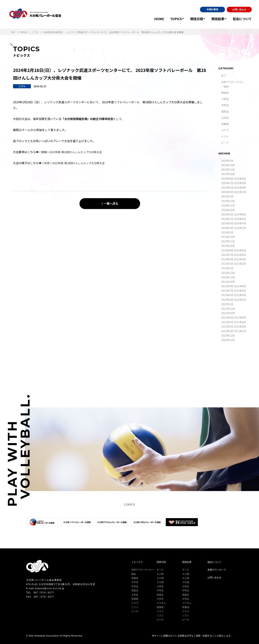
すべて (160, 570)
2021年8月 (240, 317)
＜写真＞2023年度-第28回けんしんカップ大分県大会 (75, 163)
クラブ (225, 130)
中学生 (225, 105)
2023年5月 (227, 259)
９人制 (160, 574)
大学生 (225, 118)
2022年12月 (228, 273)
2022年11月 (228, 277)
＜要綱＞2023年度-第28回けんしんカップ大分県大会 (73, 152)
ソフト (225, 136)
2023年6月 (240, 255)
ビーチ (225, 143)
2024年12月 (228, 201)
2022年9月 (227, 286)
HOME (153, 19)
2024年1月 (227, 232)
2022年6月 (240, 291)
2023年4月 (240, 259)
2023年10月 (228, 246)
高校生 (225, 111)
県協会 (225, 93)
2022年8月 (240, 286)
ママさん (161, 603)
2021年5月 (227, 327)
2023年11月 (228, 241)
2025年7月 (227, 183)
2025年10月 (228, 174)
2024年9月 (227, 214)
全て (224, 75)
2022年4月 (240, 295)
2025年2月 (240, 192)
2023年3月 (227, 264)
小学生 (225, 99)
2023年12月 (228, 237)
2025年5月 (227, 187)
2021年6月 (240, 322)
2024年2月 (240, 228)
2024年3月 (227, 228)
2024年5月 (227, 223)
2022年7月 (227, 291)
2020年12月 (228, 335)
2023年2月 (240, 264)
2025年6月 (240, 183)
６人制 (160, 578)
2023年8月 (240, 250)
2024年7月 (227, 219)
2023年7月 (227, 255)
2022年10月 (228, 282)
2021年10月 (228, 313)
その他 (160, 582)
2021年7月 (227, 322)
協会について (242, 19)
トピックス (137, 562)
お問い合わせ (239, 10)
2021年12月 (228, 309)
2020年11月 (228, 340)
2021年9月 (227, 317)
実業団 (225, 124)
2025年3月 (227, 192)
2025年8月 (240, 179)
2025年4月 (240, 187)
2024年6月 (240, 219)
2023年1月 (227, 268)
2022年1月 (227, 304)
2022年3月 (227, 300)
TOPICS (170, 19)
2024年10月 (228, 210)
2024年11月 (228, 205)
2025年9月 (227, 179)
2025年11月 (228, 170)
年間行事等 (212, 10)
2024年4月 (240, 223)
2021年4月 (240, 327)
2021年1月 (240, 331)
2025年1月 (227, 196)
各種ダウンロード (217, 570)
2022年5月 (227, 295)
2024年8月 (240, 214)
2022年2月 (240, 300)
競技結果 (216, 19)
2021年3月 (227, 331)
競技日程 (193, 19)
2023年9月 (227, 250)
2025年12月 (228, 165)
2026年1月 (227, 161)
